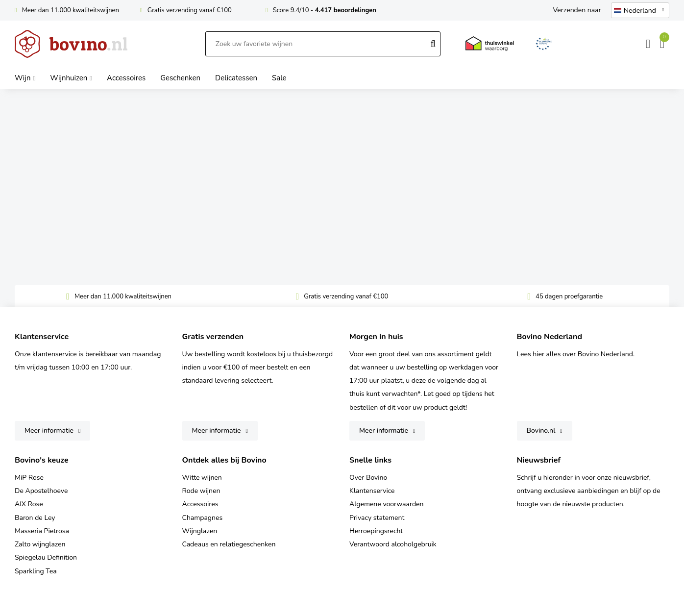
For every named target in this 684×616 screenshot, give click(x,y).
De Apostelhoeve (41, 491)
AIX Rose (29, 504)
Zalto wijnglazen (40, 544)
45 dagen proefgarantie (569, 296)
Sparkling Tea (36, 571)
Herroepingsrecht (376, 531)
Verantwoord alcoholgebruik (393, 544)
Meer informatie (49, 431)
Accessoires (200, 504)
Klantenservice (372, 491)
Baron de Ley (35, 518)
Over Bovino (368, 478)
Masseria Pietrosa (42, 531)
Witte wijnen (202, 478)
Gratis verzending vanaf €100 (190, 10)
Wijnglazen (200, 531)
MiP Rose (29, 478)
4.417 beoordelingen (346, 10)
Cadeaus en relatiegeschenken (229, 544)
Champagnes (203, 518)
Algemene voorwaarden (386, 504)
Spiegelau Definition (46, 557)
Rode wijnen (201, 491)
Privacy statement (377, 518)
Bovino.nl (541, 431)
